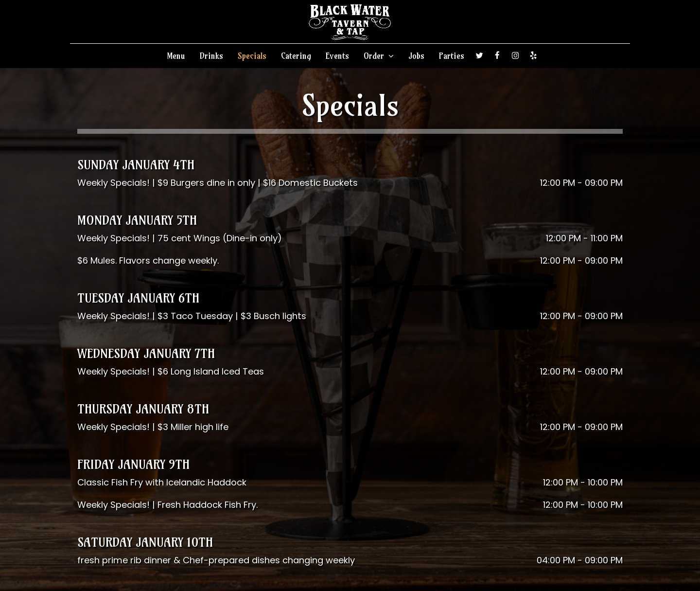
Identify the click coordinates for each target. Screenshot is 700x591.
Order (379, 56)
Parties (452, 56)
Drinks (211, 56)
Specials (252, 56)
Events (337, 56)
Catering (296, 56)
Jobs (416, 56)
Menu (176, 56)
